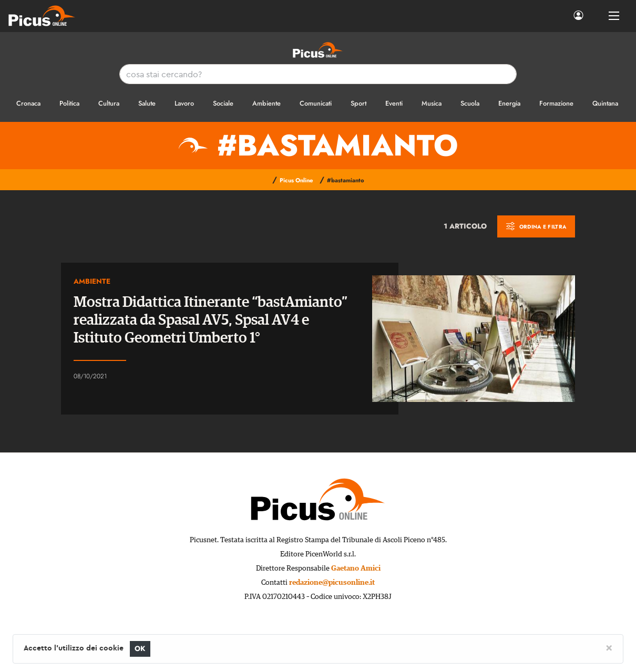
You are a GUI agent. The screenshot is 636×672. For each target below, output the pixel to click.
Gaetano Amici (356, 568)
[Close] (609, 647)
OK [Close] (140, 649)
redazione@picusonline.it (332, 583)
